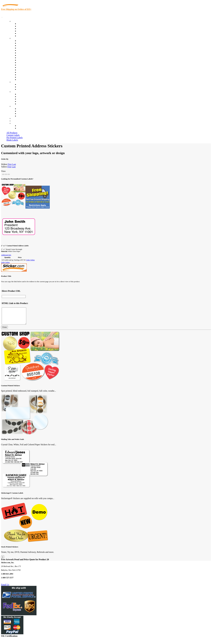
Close (4, 330)
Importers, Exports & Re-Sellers (31, 50)
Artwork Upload (24, 89)
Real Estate (22, 70)
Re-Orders (16, 118)
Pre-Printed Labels (15, 138)
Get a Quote (23, 87)
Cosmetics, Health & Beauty (30, 55)
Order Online (30, 260)
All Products (12, 133)
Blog (19, 97)
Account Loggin (24, 126)
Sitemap (21, 116)
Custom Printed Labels (27, 26)
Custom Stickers (19, 82)
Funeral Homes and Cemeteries (31, 77)
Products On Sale (25, 29)
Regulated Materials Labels (29, 75)
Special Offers (24, 36)
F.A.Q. (20, 104)
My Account (17, 121)
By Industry (17, 38)
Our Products (18, 21)
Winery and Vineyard (27, 48)
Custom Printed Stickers (28, 60)
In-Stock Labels (24, 24)
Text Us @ (11, 585)
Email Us (5, 588)
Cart (14, 123)
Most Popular (23, 33)
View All (21, 41)
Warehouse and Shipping (28, 58)
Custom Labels (13, 135)
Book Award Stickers (26, 80)
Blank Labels (12, 140)
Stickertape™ (23, 67)
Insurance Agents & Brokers (30, 46)
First (10, 164)
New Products (23, 31)
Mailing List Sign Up (27, 114)
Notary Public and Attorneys (30, 53)
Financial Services (25, 63)
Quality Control (24, 43)
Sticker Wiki (23, 99)
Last (14, 164)
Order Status (23, 111)
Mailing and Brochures (27, 65)
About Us (16, 92)
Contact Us (17, 106)
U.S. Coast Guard (25, 72)
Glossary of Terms (25, 101)
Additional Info (6, 255)
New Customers (24, 128)
